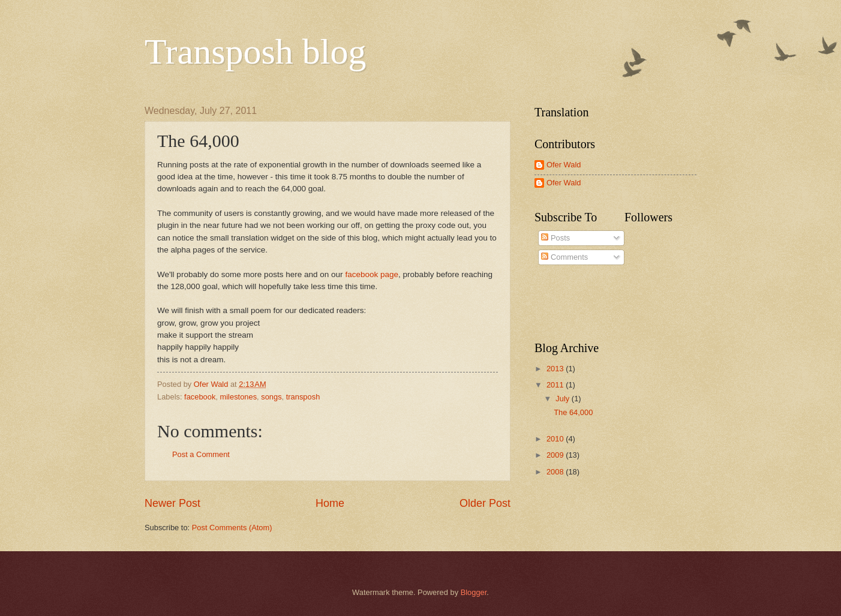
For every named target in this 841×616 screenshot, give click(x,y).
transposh (303, 397)
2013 (556, 369)
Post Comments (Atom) (232, 528)
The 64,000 (573, 412)
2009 (556, 455)
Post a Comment (201, 454)
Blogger (474, 592)
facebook (200, 397)
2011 (556, 385)
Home (330, 503)
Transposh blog (256, 52)
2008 (556, 472)
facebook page (372, 274)
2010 (556, 439)
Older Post (485, 503)
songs (271, 397)
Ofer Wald (564, 165)
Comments (564, 257)
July (563, 399)
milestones (239, 397)
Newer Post (172, 503)
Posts (555, 238)
